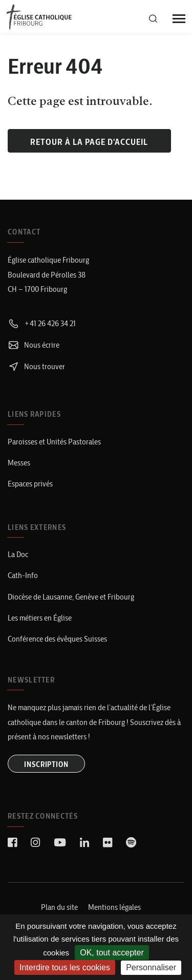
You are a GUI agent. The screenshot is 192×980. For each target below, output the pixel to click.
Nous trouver (36, 366)
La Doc (18, 554)
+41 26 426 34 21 (42, 323)
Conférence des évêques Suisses (57, 639)
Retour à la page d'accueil (89, 142)
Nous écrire (34, 345)
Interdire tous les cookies (65, 967)
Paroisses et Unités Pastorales (54, 442)
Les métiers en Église (40, 618)
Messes (19, 463)
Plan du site (59, 907)
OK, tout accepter (112, 953)
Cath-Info (23, 575)
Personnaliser (151, 967)
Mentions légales (114, 907)
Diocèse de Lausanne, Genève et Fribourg (71, 597)
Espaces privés (30, 484)
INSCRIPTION (46, 764)
